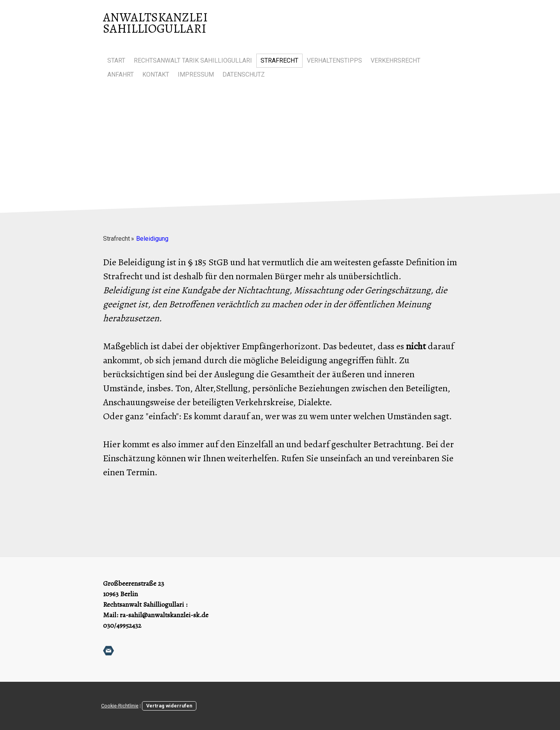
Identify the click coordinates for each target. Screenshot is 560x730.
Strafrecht (279, 60)
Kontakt (156, 74)
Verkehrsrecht (395, 60)
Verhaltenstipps (334, 60)
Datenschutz (244, 74)
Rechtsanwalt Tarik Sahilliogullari (193, 60)
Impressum (196, 74)
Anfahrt (121, 74)
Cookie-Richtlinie (120, 706)
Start (116, 60)
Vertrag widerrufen (169, 706)
